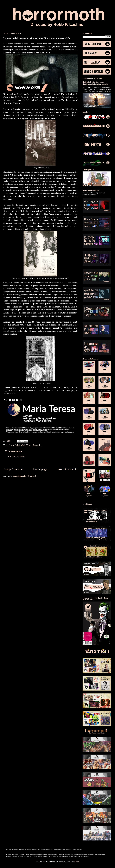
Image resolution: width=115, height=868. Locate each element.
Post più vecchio (68, 469)
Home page (40, 469)
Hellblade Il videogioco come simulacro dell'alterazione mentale (95, 83)
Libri (18, 445)
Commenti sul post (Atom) (24, 476)
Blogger (76, 861)
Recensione (38, 445)
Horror (11, 445)
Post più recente (13, 469)
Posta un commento (16, 456)
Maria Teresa (26, 445)
